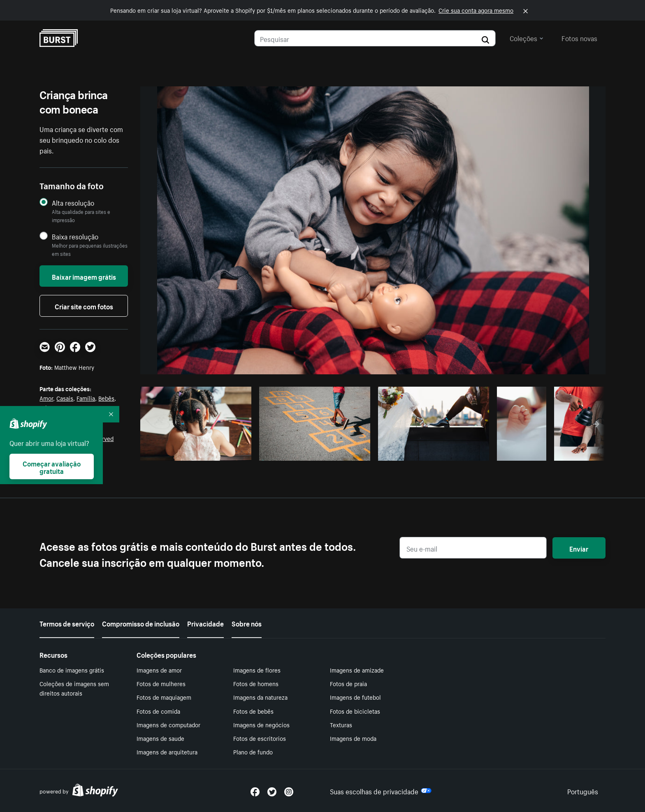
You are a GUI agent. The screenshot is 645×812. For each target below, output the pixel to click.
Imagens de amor (159, 670)
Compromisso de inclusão (141, 623)
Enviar (579, 548)
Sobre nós (247, 623)
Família (86, 398)
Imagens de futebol (355, 697)
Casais (65, 398)
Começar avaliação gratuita (52, 466)
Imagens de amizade (357, 670)
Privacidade (205, 623)
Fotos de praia (348, 683)
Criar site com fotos (84, 306)
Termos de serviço (67, 623)
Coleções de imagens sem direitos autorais (74, 688)
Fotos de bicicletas (355, 711)
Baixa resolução (75, 236)
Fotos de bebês (253, 711)
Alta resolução (73, 203)
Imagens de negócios (261, 724)
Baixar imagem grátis (84, 276)
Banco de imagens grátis (72, 670)
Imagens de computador (168, 724)
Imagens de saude (160, 738)
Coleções (527, 37)
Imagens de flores (257, 670)
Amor (46, 398)
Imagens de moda (353, 738)
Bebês (106, 398)
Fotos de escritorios (260, 738)
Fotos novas (579, 37)
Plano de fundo (253, 752)
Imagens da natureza (260, 697)
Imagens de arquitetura (167, 752)
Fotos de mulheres (161, 683)
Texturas (341, 724)
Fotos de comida (158, 711)
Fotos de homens (256, 683)
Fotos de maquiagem (164, 697)
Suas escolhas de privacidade (381, 791)
